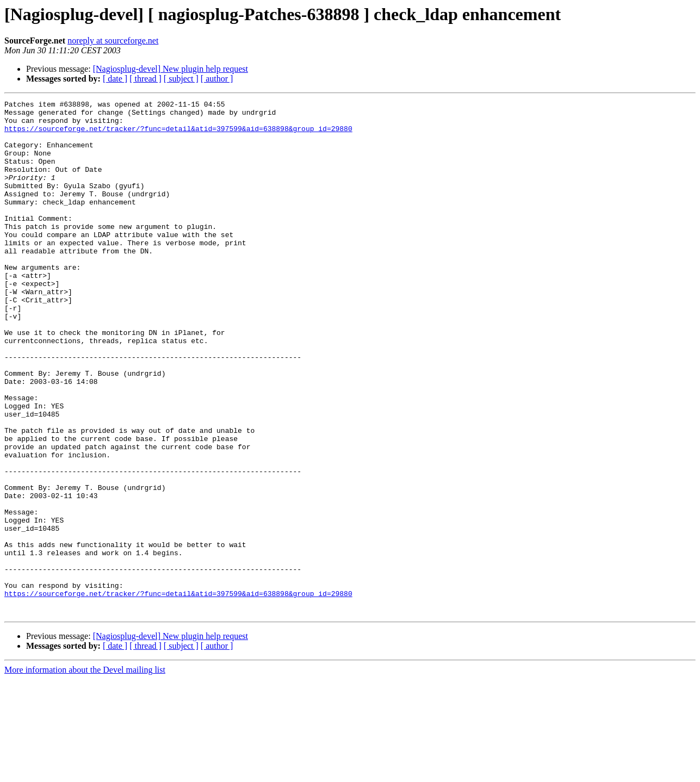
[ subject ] (181, 79)
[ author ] (217, 79)
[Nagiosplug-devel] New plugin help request (171, 69)
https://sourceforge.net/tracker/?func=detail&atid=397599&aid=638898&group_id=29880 (178, 135)
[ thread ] (145, 79)
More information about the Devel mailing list (85, 772)
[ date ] (115, 79)
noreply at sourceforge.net (113, 41)
